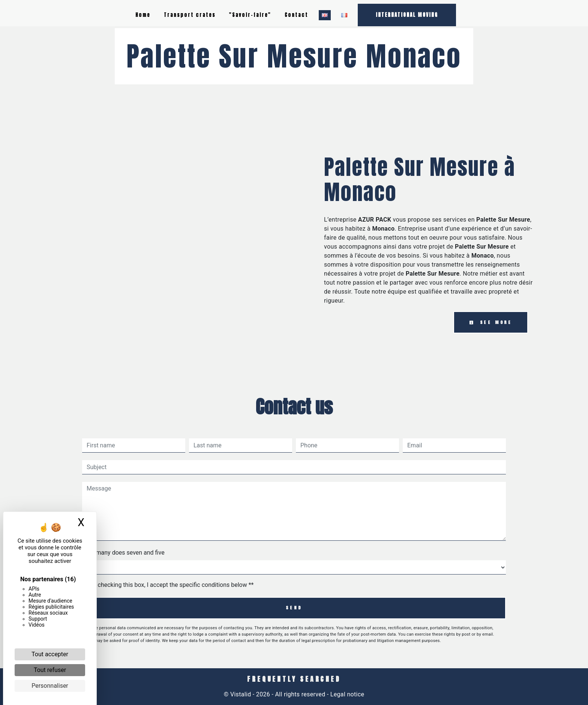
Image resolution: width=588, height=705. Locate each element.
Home (143, 15)
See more (491, 322)
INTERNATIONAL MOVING (407, 15)
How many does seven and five (123, 553)
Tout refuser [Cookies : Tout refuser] (50, 670)
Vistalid (241, 694)
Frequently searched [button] (294, 679)
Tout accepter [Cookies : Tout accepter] (50, 654)
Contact (296, 15)
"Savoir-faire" (250, 15)
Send (294, 608)
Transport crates (190, 15)
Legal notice (347, 694)
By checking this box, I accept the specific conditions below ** (172, 585)
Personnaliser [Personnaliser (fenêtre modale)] (50, 686)
